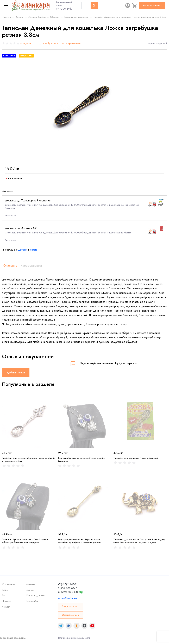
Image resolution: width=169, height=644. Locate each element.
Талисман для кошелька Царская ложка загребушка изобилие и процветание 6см (79, 541)
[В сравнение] (71, 44)
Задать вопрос (70, 606)
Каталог (6, 607)
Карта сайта (32, 601)
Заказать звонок (152, 5)
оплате (34, 250)
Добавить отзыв (16, 373)
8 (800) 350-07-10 (67, 588)
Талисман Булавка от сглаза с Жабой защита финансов (81, 460)
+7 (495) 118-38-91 (68, 584)
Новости (6, 601)
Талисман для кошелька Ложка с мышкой (136, 458)
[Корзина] (135, 5)
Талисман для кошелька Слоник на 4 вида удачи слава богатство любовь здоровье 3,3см (139, 541)
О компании (8, 584)
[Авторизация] (128, 5)
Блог (4, 595)
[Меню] (6, 5)
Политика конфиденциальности (73, 638)
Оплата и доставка (36, 595)
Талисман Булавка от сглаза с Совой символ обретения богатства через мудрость (25, 541)
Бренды (30, 590)
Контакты (31, 584)
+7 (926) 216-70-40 (68, 592)
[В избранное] (48, 44)
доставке (23, 250)
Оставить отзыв (70, 615)
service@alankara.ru (68, 598)
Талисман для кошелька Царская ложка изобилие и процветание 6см (29, 460)
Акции (5, 590)
